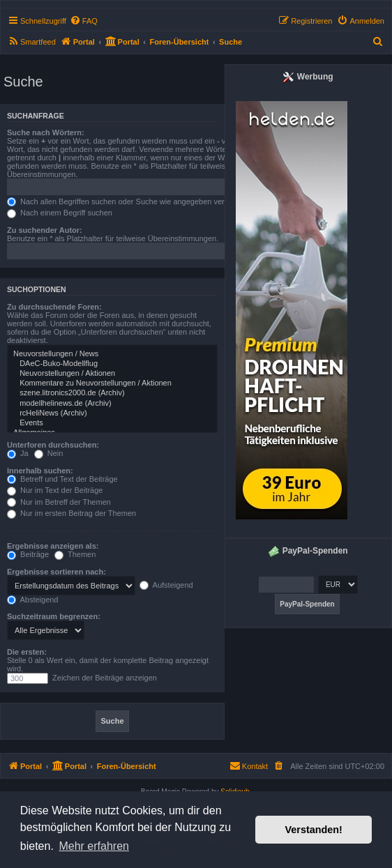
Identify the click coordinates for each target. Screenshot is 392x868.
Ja (18, 453)
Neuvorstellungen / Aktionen (112, 374)
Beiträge (28, 554)
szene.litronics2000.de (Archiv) (112, 393)
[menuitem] (84, 21)
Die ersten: (27, 652)
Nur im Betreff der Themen (59, 502)
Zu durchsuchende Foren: (54, 307)
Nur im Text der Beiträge (55, 490)
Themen (75, 554)
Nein (49, 453)
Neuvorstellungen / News (112, 354)
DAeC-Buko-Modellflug (112, 364)
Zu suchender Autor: (45, 230)
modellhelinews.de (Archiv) (112, 404)
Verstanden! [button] (314, 830)
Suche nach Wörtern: (46, 132)
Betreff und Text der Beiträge (62, 479)
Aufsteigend (166, 585)
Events (112, 423)
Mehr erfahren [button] (94, 846)
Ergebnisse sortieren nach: (56, 572)
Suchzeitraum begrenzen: (54, 616)
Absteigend (33, 600)
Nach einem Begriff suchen (60, 213)
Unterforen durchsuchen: (53, 445)
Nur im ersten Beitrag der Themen (71, 513)
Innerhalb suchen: (40, 471)
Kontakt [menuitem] (249, 766)
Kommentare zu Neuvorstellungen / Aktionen (112, 383)
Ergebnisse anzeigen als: (53, 546)
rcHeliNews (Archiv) (112, 413)
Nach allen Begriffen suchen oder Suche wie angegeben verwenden (129, 201)
